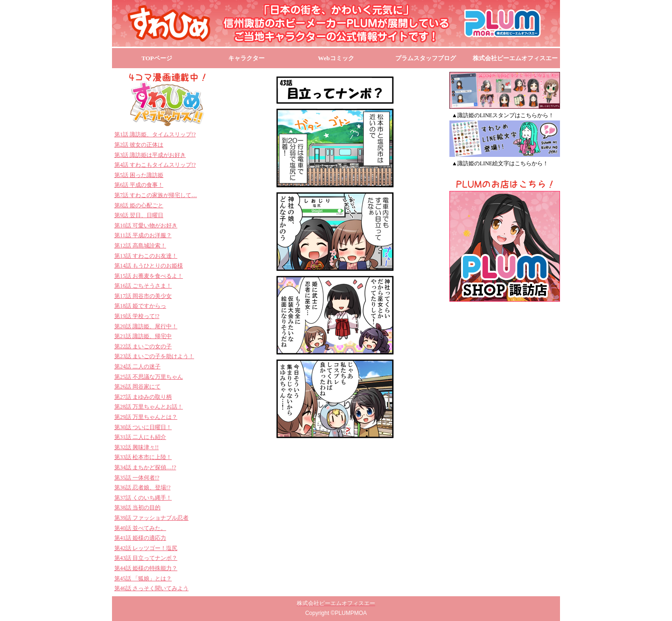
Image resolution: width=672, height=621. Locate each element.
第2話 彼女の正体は (139, 145)
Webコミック (336, 58)
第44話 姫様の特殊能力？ (146, 568)
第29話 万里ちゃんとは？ (146, 417)
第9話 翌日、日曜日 (139, 215)
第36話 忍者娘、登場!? (142, 487)
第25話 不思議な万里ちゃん (149, 377)
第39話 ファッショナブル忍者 (151, 518)
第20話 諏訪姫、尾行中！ (146, 326)
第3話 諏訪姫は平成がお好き (150, 155)
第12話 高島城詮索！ (140, 246)
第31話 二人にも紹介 (140, 437)
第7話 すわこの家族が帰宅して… (156, 195)
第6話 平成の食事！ (139, 185)
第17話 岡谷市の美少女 (143, 296)
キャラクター (246, 58)
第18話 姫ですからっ (140, 306)
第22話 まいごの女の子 (143, 346)
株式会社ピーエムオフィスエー (515, 58)
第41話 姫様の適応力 (140, 538)
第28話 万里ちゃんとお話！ (149, 407)
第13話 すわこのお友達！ (146, 256)
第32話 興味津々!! (136, 447)
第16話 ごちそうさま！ (143, 286)
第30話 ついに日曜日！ (143, 427)
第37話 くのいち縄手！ (143, 498)
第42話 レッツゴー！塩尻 (146, 548)
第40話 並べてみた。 (140, 528)
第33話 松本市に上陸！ (143, 457)
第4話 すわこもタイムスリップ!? (155, 165)
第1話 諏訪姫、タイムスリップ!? (155, 134)
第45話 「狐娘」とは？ (143, 579)
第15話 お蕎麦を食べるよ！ (149, 276)
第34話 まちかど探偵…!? (145, 467)
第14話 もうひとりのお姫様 (149, 266)
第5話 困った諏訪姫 (139, 175)
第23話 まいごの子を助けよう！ (154, 356)
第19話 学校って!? (137, 316)
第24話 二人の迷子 (137, 367)
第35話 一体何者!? (137, 478)
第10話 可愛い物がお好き (146, 226)
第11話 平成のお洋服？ (143, 235)
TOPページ (157, 58)
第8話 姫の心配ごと (139, 205)
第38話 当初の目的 (137, 508)
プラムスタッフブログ (426, 58)
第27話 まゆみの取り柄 (143, 397)
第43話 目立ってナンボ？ (146, 558)
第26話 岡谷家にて (137, 387)
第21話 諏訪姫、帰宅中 (143, 336)
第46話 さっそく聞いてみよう (151, 588)
